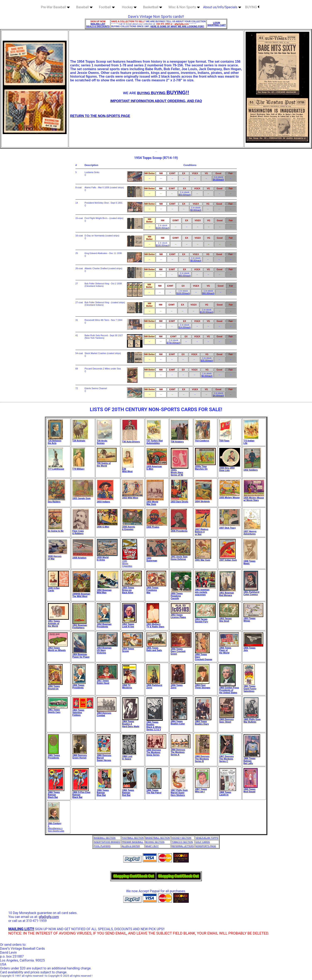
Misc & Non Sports (184, 7)
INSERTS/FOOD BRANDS (107, 842)
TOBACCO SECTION (182, 842)
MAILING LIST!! (21, 929)
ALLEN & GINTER (131, 846)
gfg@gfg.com (49, 917)
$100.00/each (163, 228)
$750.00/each (174, 343)
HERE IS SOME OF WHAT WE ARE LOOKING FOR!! (177, 26)
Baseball (84, 7)
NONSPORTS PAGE (206, 846)
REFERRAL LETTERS (183, 846)
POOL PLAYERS (102, 846)
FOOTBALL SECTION (133, 838)
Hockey (129, 7)
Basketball (153, 7)
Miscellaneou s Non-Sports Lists (56, 830)
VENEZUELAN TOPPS (207, 838)
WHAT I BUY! (152, 846)
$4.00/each (218, 180)
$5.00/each (207, 376)
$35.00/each (207, 360)
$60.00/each (185, 276)
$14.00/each (185, 327)
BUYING (252, 7)
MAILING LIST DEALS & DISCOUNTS (98, 25)
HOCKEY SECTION (181, 838)
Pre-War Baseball (55, 7)
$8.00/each (196, 260)
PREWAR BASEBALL (133, 842)
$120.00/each (207, 312)
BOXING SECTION (155, 842)
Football (107, 7)
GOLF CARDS (203, 842)
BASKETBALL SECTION (158, 838)
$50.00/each (185, 195)
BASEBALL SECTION (105, 838)
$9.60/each (196, 210)
